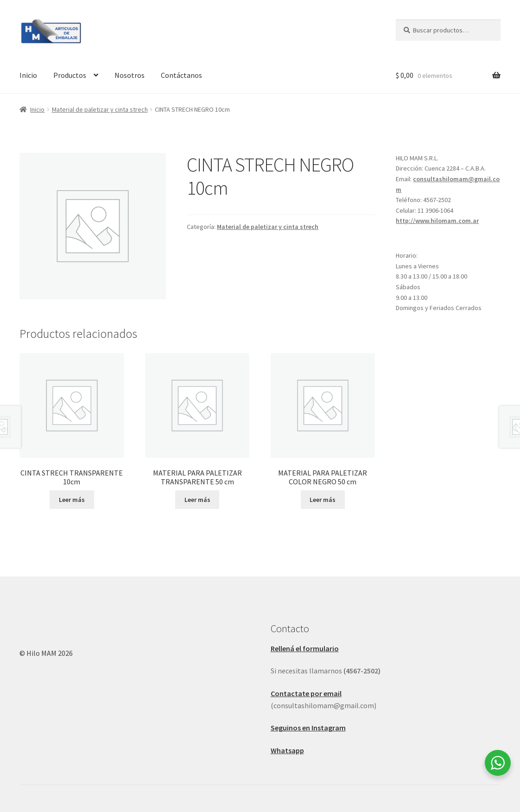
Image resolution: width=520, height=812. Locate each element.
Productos (70, 75)
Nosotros (130, 75)
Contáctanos (181, 75)
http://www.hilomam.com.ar (437, 221)
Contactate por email (306, 693)
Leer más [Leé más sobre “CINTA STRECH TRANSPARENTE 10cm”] (72, 500)
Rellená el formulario (305, 648)
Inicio (28, 75)
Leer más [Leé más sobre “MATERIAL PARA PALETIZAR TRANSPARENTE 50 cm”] (197, 500)
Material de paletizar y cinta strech (100, 109)
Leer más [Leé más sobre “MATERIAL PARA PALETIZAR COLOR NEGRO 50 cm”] (323, 500)
